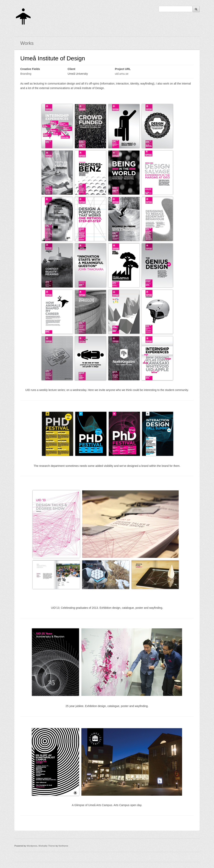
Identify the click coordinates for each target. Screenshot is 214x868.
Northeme (63, 846)
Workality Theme (47, 846)
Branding (26, 74)
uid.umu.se (122, 74)
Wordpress (32, 846)
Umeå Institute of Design (53, 58)
